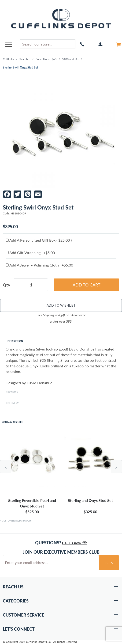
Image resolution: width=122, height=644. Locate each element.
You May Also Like (13, 422)
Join (109, 563)
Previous (6, 467)
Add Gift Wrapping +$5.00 (30, 253)
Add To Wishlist (61, 305)
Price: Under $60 (46, 59)
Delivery (13, 403)
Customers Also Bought (17, 521)
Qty (7, 285)
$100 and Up (70, 59)
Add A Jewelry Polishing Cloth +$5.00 (39, 265)
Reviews (13, 392)
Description (15, 341)
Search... (25, 59)
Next (116, 467)
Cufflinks (8, 59)
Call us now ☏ (74, 543)
